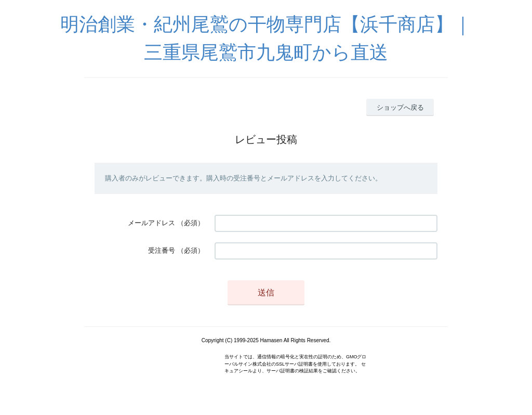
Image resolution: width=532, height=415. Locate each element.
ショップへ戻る (400, 107)
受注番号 (162, 250)
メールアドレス (151, 223)
